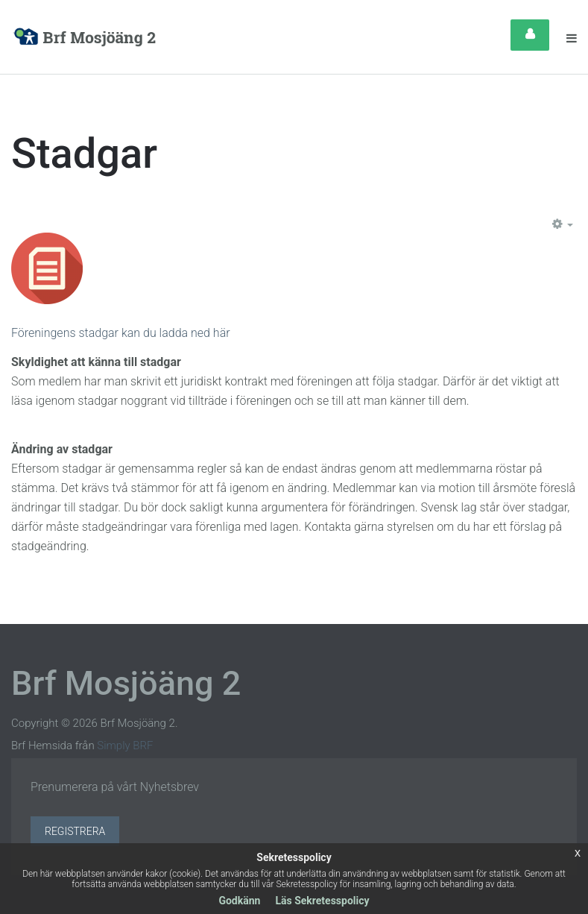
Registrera (75, 831)
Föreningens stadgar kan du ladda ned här (121, 333)
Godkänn (239, 901)
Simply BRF (125, 746)
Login (530, 35)
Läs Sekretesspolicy (322, 901)
